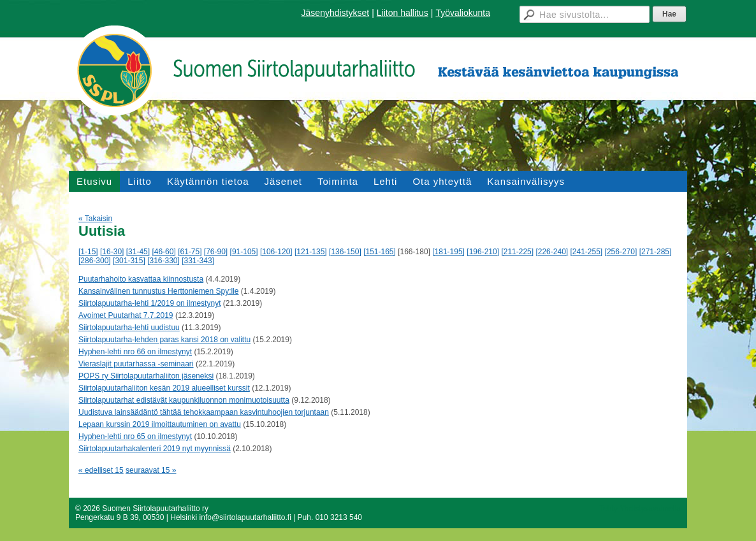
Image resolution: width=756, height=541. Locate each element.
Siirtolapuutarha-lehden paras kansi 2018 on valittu (164, 340)
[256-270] (621, 252)
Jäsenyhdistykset (336, 13)
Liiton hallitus (403, 13)
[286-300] (95, 261)
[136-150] (345, 252)
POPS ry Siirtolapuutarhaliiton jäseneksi (146, 376)
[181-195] (448, 252)
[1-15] (88, 252)
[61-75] (190, 252)
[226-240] (552, 252)
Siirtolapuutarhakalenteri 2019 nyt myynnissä (155, 449)
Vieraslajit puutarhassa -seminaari (136, 364)
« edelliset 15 (101, 470)
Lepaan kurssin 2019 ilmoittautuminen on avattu (160, 424)
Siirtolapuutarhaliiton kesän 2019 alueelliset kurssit (164, 388)
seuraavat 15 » (151, 470)
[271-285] (656, 252)
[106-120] (276, 252)
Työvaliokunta (463, 13)
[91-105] (244, 252)
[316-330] (164, 261)
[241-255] (587, 252)
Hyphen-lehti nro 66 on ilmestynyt (135, 352)
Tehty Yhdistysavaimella (640, 509)
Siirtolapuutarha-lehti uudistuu (129, 328)
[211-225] (517, 252)
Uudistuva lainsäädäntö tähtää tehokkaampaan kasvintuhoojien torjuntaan (204, 412)
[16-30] (112, 252)
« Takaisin (95, 219)
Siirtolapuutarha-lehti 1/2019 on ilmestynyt (149, 303)
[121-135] (311, 252)
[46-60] (164, 252)
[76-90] (216, 252)
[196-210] (483, 252)
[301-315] (129, 261)
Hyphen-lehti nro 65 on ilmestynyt (135, 436)
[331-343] (198, 261)
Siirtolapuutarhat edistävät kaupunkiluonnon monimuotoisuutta (184, 400)
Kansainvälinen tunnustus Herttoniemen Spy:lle (158, 291)
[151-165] (380, 252)
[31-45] (138, 252)
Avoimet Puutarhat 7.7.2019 (126, 315)
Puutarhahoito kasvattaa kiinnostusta (141, 279)
